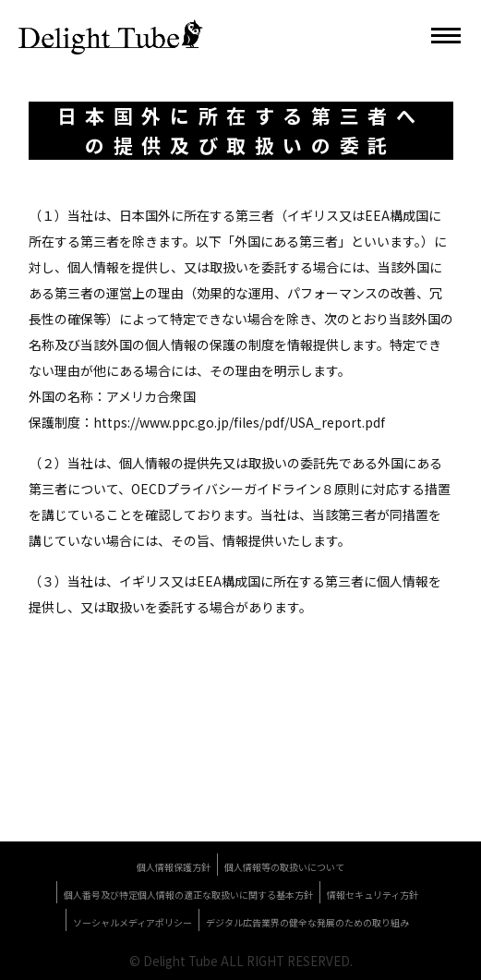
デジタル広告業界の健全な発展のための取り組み (307, 922)
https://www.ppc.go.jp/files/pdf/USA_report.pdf (239, 422)
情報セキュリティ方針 (373, 895)
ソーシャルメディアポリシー (132, 922)
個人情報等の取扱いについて (284, 867)
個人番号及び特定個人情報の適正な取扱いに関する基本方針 (188, 895)
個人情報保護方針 (174, 867)
